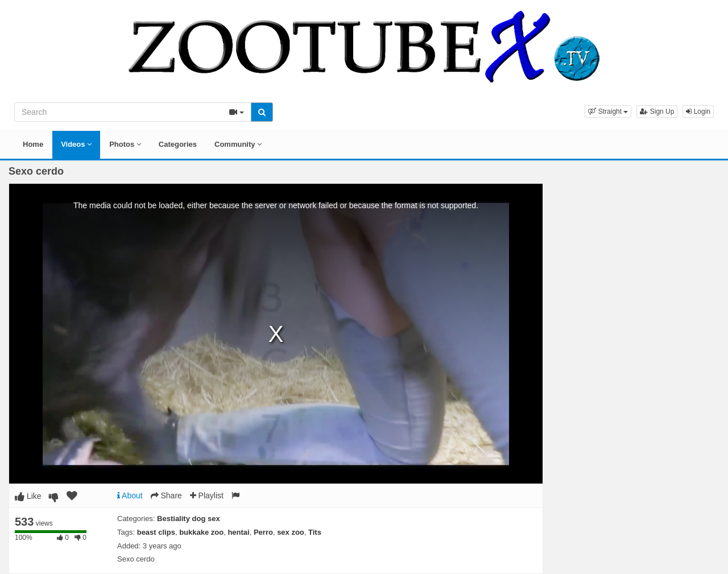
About (130, 495)
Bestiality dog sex (189, 519)
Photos (125, 144)
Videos (76, 144)
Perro (263, 532)
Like (28, 496)
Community (238, 144)
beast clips (156, 532)
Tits (315, 532)
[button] (608, 112)
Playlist (207, 495)
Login (698, 112)
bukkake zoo (201, 532)
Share (166, 495)
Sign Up (657, 112)
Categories (178, 144)
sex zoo (291, 532)
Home (33, 144)
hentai (238, 532)
